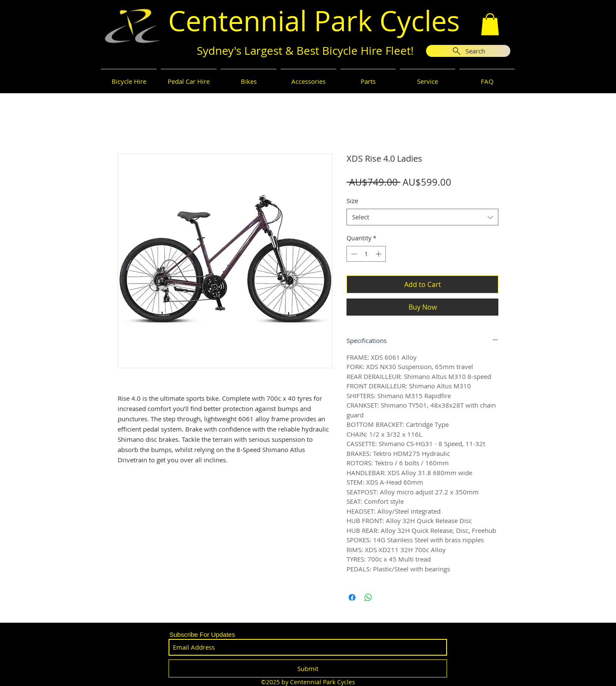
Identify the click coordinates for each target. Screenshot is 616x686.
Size (352, 201)
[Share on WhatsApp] (368, 597)
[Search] (468, 51)
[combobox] (422, 217)
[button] (490, 24)
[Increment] (379, 254)
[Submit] (308, 668)
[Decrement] (353, 254)
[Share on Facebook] (352, 597)
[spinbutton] (366, 254)
